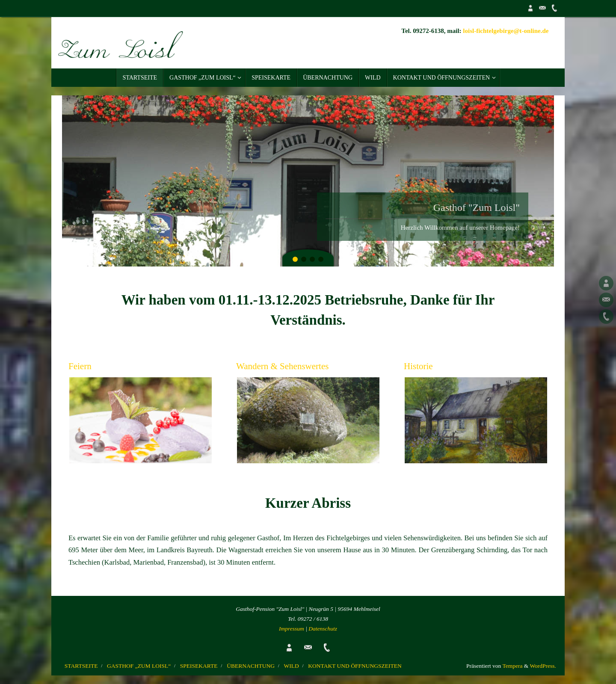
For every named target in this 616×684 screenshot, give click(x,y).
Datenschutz (323, 629)
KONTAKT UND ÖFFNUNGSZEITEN (355, 666)
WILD (292, 666)
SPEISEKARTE (199, 666)
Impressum (292, 629)
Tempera (512, 666)
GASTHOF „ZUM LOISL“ (139, 666)
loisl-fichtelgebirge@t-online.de (506, 31)
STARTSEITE (81, 666)
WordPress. (543, 666)
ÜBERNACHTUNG (251, 666)
